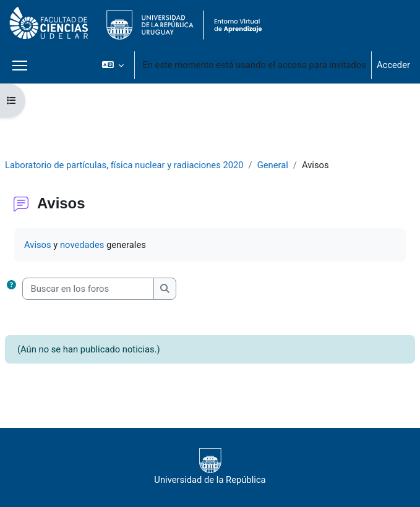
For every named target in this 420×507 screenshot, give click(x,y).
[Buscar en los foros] (88, 289)
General (273, 165)
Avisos (38, 245)
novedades (82, 245)
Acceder (393, 65)
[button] (113, 65)
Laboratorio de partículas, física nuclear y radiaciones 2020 (124, 165)
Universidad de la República (210, 467)
